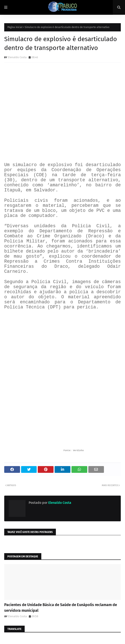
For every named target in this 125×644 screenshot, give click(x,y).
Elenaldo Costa (17, 57)
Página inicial (15, 27)
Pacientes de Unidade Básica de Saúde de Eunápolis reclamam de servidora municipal (61, 608)
